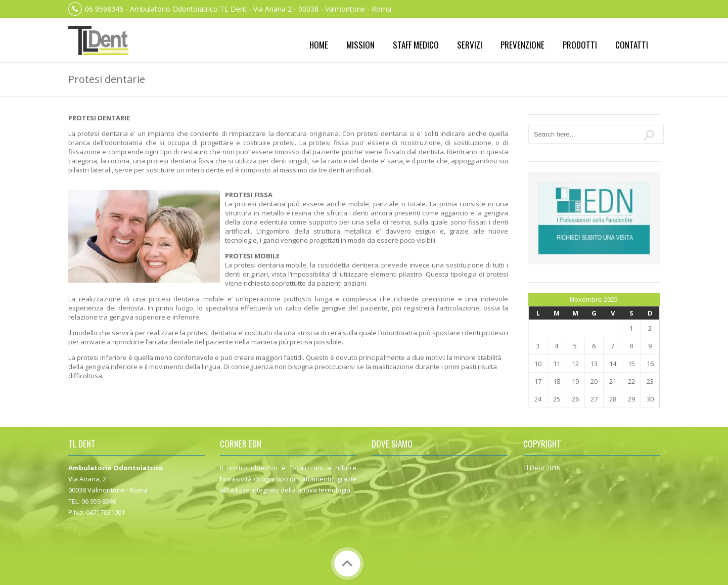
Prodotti (580, 45)
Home (319, 45)
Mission (360, 45)
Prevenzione (522, 45)
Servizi (470, 45)
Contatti (632, 45)
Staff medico (416, 45)
